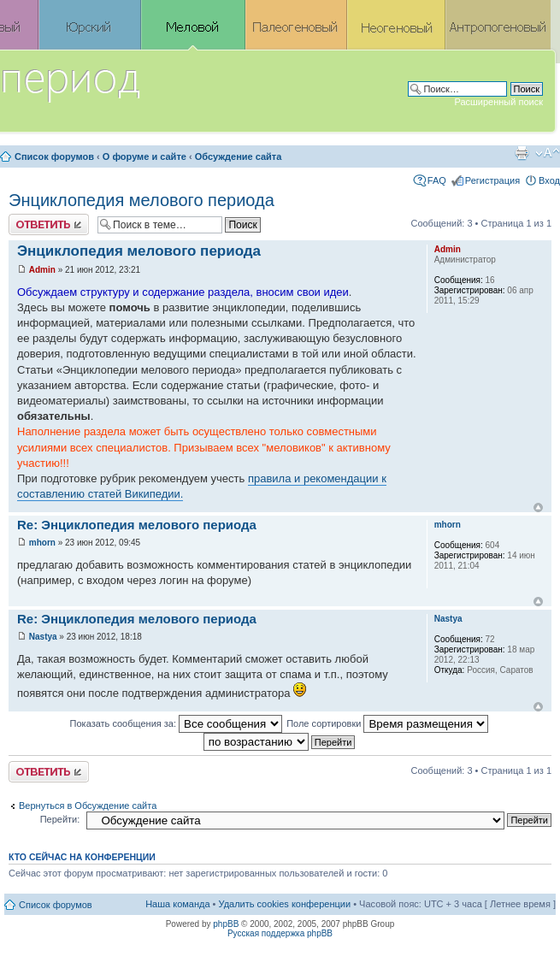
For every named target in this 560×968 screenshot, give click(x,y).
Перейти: (60, 819)
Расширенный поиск (498, 102)
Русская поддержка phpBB (280, 933)
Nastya (43, 637)
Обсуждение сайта (239, 156)
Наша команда (177, 904)
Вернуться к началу (538, 508)
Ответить (49, 224)
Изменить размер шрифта (548, 153)
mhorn (42, 543)
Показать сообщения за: (177, 723)
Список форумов (54, 156)
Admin (42, 270)
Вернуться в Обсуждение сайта (88, 806)
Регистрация (492, 180)
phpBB (226, 924)
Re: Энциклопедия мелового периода (137, 525)
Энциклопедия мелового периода (141, 200)
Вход (549, 180)
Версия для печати (522, 153)
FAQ (437, 180)
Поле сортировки (387, 723)
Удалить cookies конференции (285, 904)
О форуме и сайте (144, 156)
